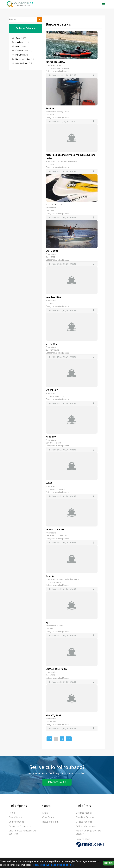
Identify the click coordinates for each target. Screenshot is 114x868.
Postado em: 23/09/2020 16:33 (63, 172)
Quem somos (15, 819)
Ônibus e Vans (22, 51)
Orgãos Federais (84, 824)
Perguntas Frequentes (20, 828)
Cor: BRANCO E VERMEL (56, 490)
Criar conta (48, 819)
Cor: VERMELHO (53, 351)
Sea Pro (50, 109)
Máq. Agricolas (22, 63)
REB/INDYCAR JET (55, 531)
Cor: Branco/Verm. (54, 584)
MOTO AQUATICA (55, 62)
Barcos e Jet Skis (23, 59)
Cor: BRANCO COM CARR (57, 537)
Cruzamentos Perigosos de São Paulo (22, 834)
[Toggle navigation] (103, 5)
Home (12, 815)
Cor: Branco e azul (54, 444)
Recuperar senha (51, 824)
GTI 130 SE (51, 345)
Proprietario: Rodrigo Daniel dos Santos (63, 581)
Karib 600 (51, 438)
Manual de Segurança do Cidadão (88, 834)
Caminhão (20, 42)
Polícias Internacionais (87, 828)
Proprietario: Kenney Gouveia (58, 112)
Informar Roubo (57, 784)
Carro (19, 38)
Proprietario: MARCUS (55, 65)
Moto (19, 46)
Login (45, 815)
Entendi (108, 863)
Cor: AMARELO (52, 723)
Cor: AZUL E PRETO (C (55, 397)
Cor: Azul (50, 630)
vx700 (49, 484)
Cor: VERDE (51, 258)
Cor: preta (50, 304)
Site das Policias (84, 815)
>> (69, 741)
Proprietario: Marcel (54, 627)
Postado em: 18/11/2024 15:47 (63, 75)
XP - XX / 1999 (53, 717)
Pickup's (20, 55)
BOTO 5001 (52, 251)
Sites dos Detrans (85, 819)
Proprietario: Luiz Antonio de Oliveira (62, 162)
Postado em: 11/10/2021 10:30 (63, 122)
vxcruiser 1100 (53, 298)
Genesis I (50, 578)
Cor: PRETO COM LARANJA (58, 68)
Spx (48, 624)
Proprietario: (51, 208)
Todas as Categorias (26, 28)
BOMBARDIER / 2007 (57, 671)
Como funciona (16, 824)
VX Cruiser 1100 (54, 205)
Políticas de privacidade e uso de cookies (53, 865)
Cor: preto (50, 115)
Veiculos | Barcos (62, 71)
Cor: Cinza (50, 211)
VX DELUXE (52, 391)
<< (49, 741)
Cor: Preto (50, 165)
